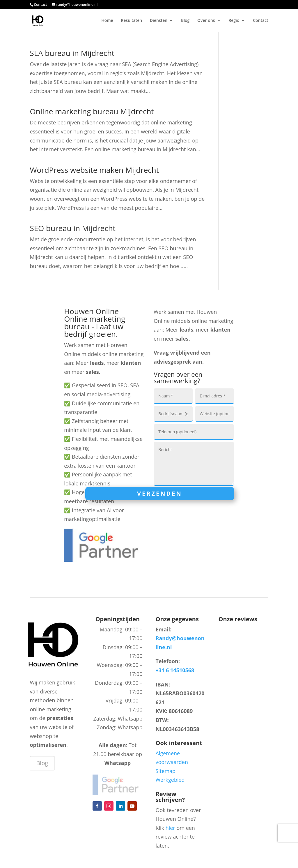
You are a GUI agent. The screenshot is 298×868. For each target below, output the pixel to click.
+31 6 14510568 (175, 670)
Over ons (206, 21)
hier (170, 828)
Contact (40, 5)
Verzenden (160, 493)
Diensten (159, 21)
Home (107, 21)
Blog (185, 21)
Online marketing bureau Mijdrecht (92, 111)
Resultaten (131, 21)
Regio (234, 21)
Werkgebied (170, 780)
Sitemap (166, 771)
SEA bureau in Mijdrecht (72, 53)
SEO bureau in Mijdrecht (72, 228)
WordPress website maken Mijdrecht (94, 170)
